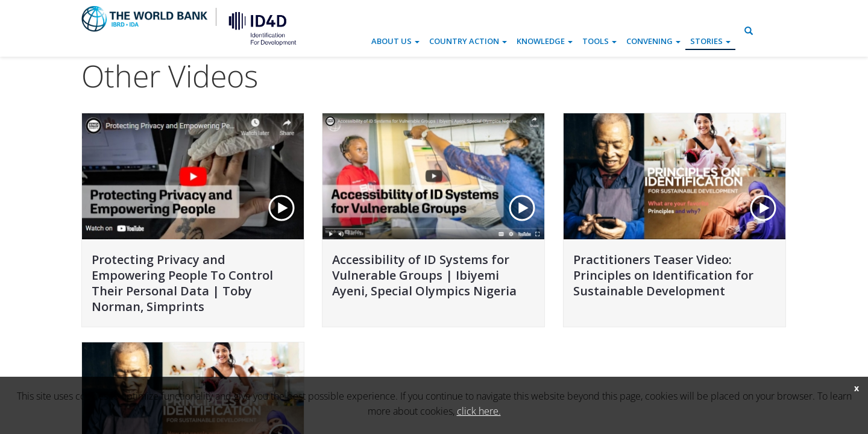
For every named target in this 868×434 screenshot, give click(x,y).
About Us (395, 41)
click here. (479, 411)
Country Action (468, 41)
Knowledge (545, 41)
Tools (599, 41)
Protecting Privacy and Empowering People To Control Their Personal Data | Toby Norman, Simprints (182, 283)
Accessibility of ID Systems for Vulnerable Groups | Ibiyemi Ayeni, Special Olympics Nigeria (424, 275)
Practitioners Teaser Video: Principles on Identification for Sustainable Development (663, 275)
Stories (710, 41)
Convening (653, 41)
